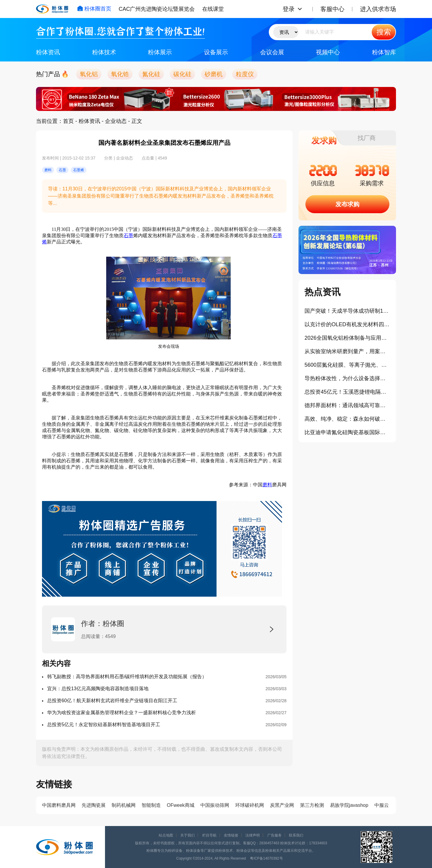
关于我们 (187, 835)
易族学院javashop (349, 805)
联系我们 (296, 835)
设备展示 (216, 52)
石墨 (128, 236)
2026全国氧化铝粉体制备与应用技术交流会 (347, 338)
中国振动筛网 (215, 805)
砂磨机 (214, 74)
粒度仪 (245, 74)
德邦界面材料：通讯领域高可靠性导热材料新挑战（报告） (347, 405)
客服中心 (332, 9)
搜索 (384, 32)
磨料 (267, 485)
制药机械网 (124, 805)
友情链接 (231, 835)
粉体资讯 (48, 52)
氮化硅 (151, 74)
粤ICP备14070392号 (266, 858)
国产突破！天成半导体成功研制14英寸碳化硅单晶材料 (347, 311)
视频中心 (328, 52)
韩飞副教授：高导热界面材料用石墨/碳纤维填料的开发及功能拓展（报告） (127, 677)
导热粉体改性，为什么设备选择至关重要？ (347, 378)
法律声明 (253, 835)
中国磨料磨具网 (59, 805)
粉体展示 (160, 52)
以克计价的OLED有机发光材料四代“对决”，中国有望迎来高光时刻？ (347, 324)
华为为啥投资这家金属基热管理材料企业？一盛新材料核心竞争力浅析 (121, 713)
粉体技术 (104, 52)
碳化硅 (182, 74)
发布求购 (347, 204)
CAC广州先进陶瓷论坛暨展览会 (157, 9)
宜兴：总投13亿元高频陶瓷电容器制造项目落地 (98, 689)
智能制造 (151, 805)
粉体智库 (384, 52)
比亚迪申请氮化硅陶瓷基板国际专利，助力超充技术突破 (347, 432)
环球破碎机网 (250, 805)
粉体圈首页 (94, 9)
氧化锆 (120, 74)
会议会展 (272, 52)
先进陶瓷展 (94, 805)
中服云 (382, 805)
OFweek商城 (181, 805)
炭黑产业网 (282, 805)
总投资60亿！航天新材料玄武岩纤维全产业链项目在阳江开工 (112, 701)
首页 (68, 121)
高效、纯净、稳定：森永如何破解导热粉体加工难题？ (347, 419)
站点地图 (166, 835)
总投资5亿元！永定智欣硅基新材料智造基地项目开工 (104, 725)
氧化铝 (89, 74)
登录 (289, 9)
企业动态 (116, 121)
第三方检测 (312, 805)
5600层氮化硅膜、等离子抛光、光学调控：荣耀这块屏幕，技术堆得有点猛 (347, 365)
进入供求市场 (378, 9)
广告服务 (274, 835)
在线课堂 (213, 9)
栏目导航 (209, 835)
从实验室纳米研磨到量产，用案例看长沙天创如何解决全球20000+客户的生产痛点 (347, 351)
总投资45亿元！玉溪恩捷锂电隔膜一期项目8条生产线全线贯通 (347, 392)
